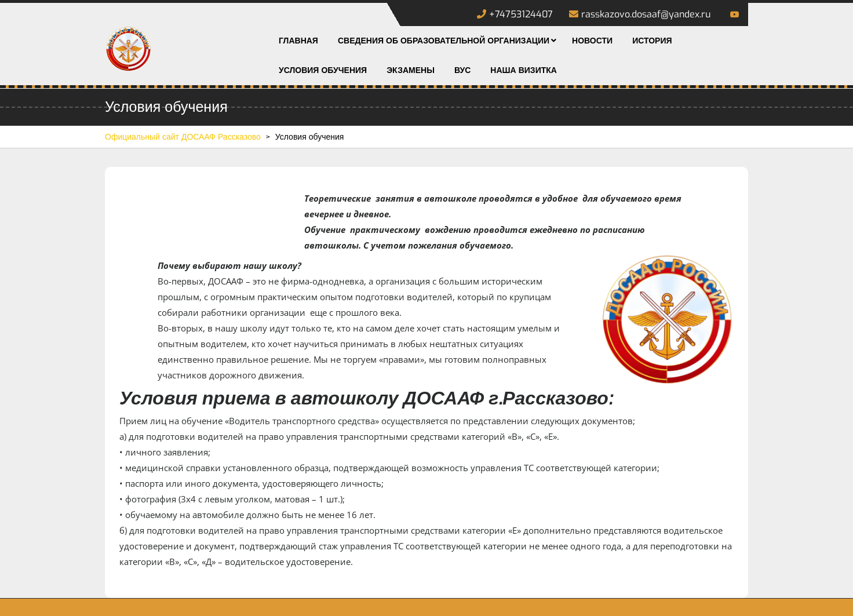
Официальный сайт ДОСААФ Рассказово (183, 137)
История (652, 41)
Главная (298, 41)
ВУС (462, 70)
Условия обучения (323, 70)
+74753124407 (515, 14)
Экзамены (411, 70)
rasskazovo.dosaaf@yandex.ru (640, 14)
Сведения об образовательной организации (444, 41)
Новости (592, 41)
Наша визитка (524, 70)
